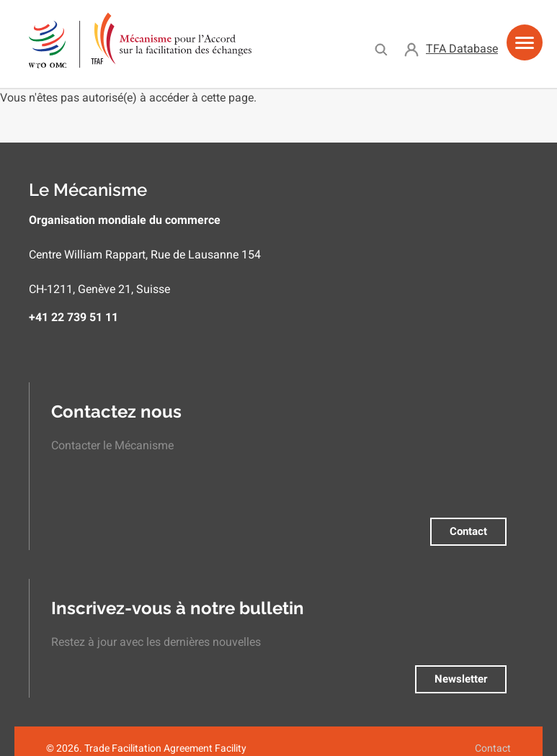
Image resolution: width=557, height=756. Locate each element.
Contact (468, 531)
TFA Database (462, 49)
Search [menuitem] (381, 49)
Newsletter (461, 679)
